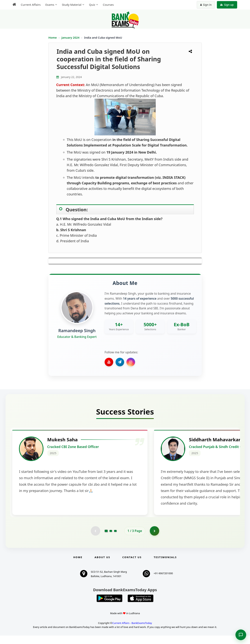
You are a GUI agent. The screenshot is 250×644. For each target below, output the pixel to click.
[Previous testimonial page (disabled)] (95, 539)
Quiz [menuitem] (92, 5)
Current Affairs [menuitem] (31, 5)
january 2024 (71, 37)
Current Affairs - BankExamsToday (132, 631)
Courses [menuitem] (108, 5)
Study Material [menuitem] (72, 5)
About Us (102, 566)
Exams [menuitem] (50, 5)
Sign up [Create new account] (227, 5)
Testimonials (165, 566)
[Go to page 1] (106, 539)
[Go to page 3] (115, 539)
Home (53, 37)
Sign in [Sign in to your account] (206, 5)
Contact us (132, 566)
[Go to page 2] (111, 539)
